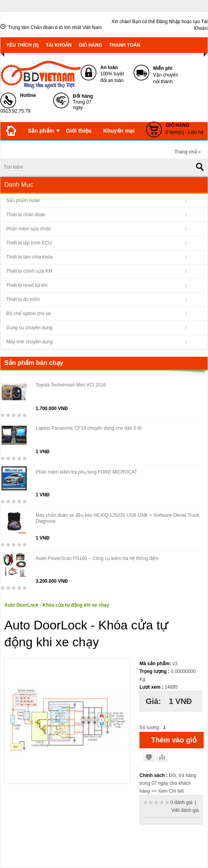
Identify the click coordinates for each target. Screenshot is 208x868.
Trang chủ (186, 152)
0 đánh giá (181, 802)
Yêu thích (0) (23, 45)
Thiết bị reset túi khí (27, 285)
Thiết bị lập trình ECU (29, 243)
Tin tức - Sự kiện (28, 148)
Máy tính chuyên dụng (29, 342)
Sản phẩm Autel (23, 201)
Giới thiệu (79, 131)
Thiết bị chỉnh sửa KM (29, 271)
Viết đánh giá (185, 810)
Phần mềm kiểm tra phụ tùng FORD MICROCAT (86, 472)
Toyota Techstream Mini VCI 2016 (71, 385)
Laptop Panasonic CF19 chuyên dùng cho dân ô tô (89, 428)
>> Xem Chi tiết (167, 791)
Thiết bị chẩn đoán (26, 215)
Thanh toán (125, 45)
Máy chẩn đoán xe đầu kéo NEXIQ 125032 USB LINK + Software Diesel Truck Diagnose (117, 518)
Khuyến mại (119, 131)
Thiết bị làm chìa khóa (29, 257)
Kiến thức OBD (80, 148)
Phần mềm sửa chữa (28, 229)
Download (124, 148)
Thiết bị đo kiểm (23, 299)
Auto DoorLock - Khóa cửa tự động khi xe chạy (57, 605)
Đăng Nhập (168, 22)
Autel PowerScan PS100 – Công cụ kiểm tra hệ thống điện (97, 558)
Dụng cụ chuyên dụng (29, 328)
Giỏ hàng (90, 45)
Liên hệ (159, 150)
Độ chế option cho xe (28, 314)
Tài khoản (59, 45)
